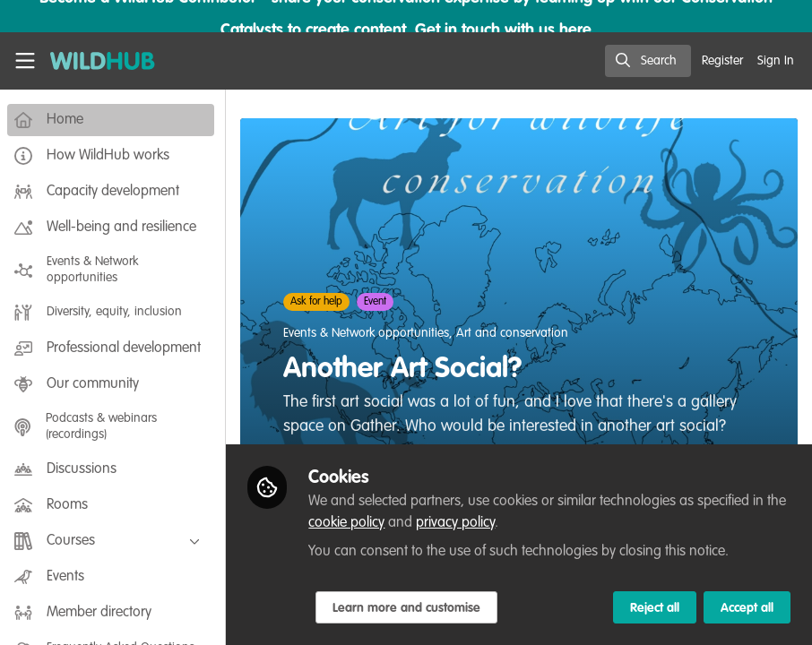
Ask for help (320, 302)
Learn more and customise (410, 608)
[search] (648, 61)
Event (379, 302)
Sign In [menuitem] (776, 61)
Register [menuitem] (722, 61)
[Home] (93, 61)
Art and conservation (516, 333)
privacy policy (459, 523)
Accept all (747, 608)
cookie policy (350, 523)
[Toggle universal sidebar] (25, 61)
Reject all (655, 608)
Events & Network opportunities (370, 333)
